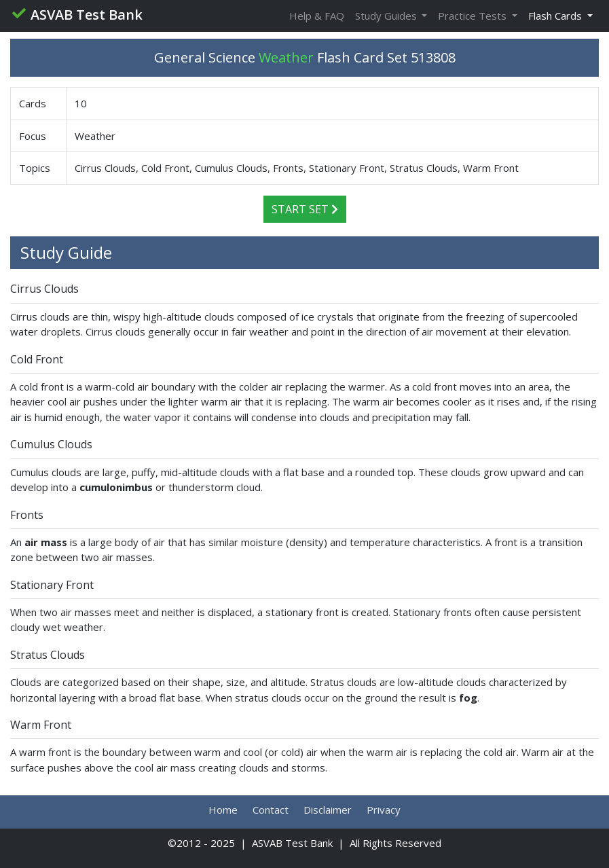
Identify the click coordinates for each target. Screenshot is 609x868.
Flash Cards (556, 16)
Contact (271, 810)
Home (223, 810)
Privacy (384, 810)
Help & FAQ (317, 16)
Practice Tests (474, 16)
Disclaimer (328, 810)
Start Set (305, 209)
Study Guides (387, 16)
